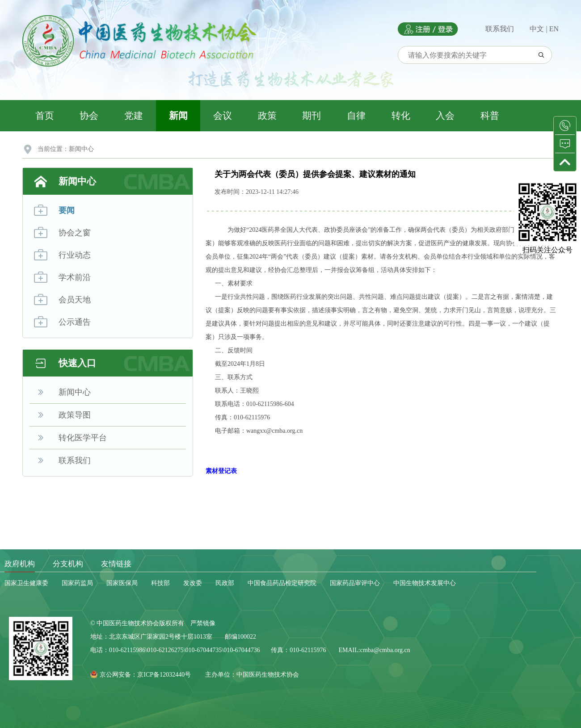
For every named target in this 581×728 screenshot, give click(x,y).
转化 (401, 116)
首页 (45, 116)
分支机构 (68, 564)
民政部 (225, 583)
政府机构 (20, 564)
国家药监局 (77, 583)
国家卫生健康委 (26, 583)
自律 (356, 116)
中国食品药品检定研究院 (282, 583)
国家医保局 (122, 583)
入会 (445, 116)
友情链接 (116, 564)
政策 (267, 116)
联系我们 (500, 29)
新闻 (178, 116)
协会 (89, 116)
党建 (134, 116)
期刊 (312, 116)
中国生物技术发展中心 (425, 583)
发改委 (193, 583)
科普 (490, 116)
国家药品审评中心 (355, 583)
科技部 (160, 583)
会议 (223, 116)
